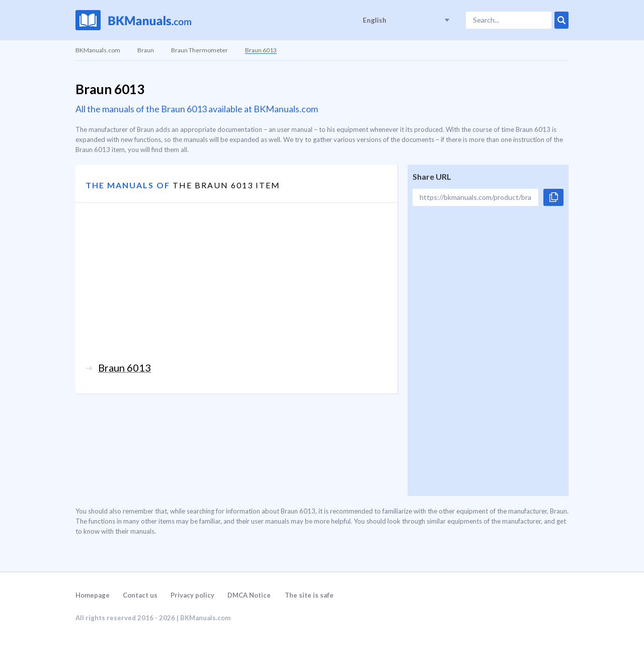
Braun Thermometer (199, 50)
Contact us (140, 595)
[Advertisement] (236, 291)
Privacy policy (192, 595)
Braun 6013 (261, 50)
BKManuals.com (98, 50)
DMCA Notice (249, 595)
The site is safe (309, 595)
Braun (146, 50)
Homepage (93, 595)
